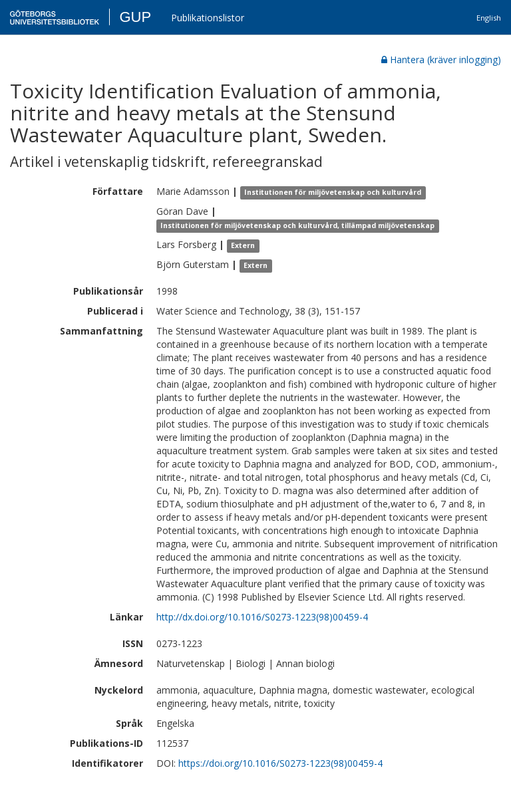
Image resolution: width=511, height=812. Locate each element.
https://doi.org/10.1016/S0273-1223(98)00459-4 (280, 763)
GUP (135, 17)
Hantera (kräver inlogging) (441, 60)
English (489, 18)
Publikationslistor (208, 18)
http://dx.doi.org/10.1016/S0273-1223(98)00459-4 (262, 617)
